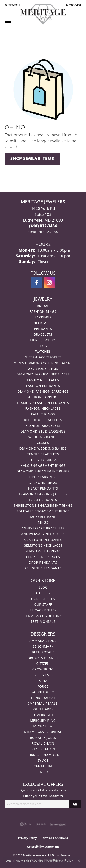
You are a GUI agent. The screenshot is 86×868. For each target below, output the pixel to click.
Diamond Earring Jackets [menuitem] (43, 494)
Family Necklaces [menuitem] (43, 380)
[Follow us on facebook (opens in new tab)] (37, 283)
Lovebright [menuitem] (43, 715)
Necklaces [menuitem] (43, 323)
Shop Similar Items (32, 159)
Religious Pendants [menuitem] (43, 568)
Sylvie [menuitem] (43, 760)
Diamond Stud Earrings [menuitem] (43, 431)
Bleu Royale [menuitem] (43, 652)
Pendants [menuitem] (43, 329)
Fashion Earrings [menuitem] (43, 397)
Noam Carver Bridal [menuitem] (43, 732)
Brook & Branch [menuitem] (43, 658)
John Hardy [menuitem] (43, 709)
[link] (71, 5)
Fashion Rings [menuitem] (43, 311)
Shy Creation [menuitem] (43, 749)
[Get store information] (43, 232)
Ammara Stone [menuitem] (43, 641)
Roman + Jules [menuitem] (43, 738)
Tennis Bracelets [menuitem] (43, 454)
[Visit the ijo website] (41, 824)
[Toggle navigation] (8, 21)
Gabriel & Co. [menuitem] (43, 692)
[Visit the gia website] (25, 824)
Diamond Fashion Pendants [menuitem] (43, 403)
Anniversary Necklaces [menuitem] (43, 534)
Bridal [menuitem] (43, 306)
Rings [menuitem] (43, 523)
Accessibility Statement (43, 847)
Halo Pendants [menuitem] (43, 500)
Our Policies (43, 599)
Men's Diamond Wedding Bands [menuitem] (43, 363)
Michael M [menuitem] (43, 726)
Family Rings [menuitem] (43, 414)
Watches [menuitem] (43, 351)
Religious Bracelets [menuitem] (43, 420)
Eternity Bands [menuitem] (43, 460)
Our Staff (43, 604)
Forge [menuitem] (43, 686)
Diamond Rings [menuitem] (43, 483)
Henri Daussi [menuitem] (43, 698)
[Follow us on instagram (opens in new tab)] (49, 283)
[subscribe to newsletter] (75, 804)
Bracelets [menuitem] (43, 334)
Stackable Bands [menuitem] (43, 517)
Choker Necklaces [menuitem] (43, 557)
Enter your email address (43, 796)
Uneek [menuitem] (43, 772)
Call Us (43, 593)
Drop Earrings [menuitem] (43, 477)
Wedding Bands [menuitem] (43, 437)
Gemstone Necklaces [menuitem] (43, 545)
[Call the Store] (43, 226)
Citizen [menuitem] (43, 663)
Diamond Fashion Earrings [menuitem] (43, 391)
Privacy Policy (43, 610)
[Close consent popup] (79, 861)
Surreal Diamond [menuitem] (43, 755)
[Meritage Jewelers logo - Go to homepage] (43, 14)
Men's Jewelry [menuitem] (43, 340)
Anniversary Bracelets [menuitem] (43, 528)
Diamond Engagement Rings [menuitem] (43, 471)
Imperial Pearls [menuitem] (43, 703)
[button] (12, 5)
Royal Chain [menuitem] (43, 743)
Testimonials (43, 622)
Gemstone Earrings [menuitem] (43, 551)
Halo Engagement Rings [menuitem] (43, 465)
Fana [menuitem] (43, 681)
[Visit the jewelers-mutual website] (58, 824)
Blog (43, 587)
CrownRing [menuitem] (43, 669)
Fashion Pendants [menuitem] (43, 386)
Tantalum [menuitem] (43, 766)
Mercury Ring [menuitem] (43, 721)
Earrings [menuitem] (43, 317)
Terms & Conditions (43, 616)
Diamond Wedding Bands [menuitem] (43, 448)
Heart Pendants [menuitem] (43, 488)
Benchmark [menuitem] (43, 646)
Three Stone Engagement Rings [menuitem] (43, 505)
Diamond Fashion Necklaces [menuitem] (43, 374)
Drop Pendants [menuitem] (43, 562)
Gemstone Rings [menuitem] (43, 369)
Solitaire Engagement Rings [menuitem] (43, 511)
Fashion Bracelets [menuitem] (43, 426)
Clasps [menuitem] (43, 443)
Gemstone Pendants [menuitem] (43, 540)
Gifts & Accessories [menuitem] (43, 357)
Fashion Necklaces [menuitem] (43, 408)
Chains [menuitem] (43, 346)
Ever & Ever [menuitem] (43, 675)
